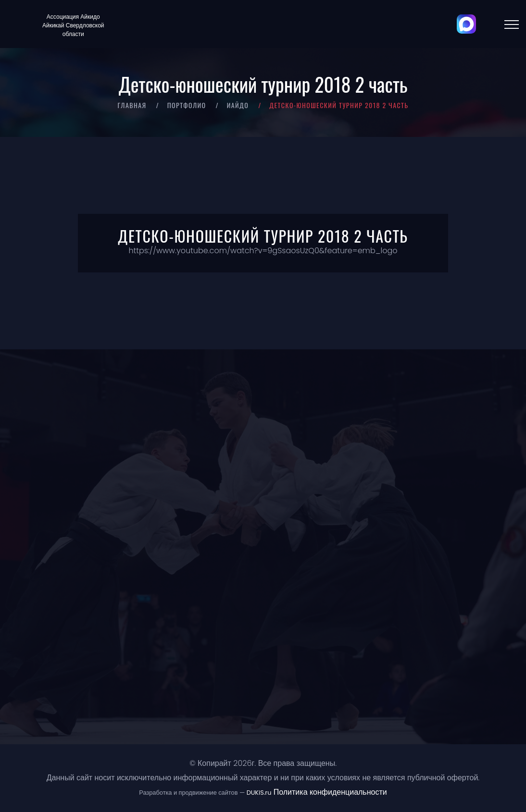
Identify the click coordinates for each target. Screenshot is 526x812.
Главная (132, 105)
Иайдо (238, 105)
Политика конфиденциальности (330, 792)
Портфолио (187, 105)
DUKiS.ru (259, 793)
